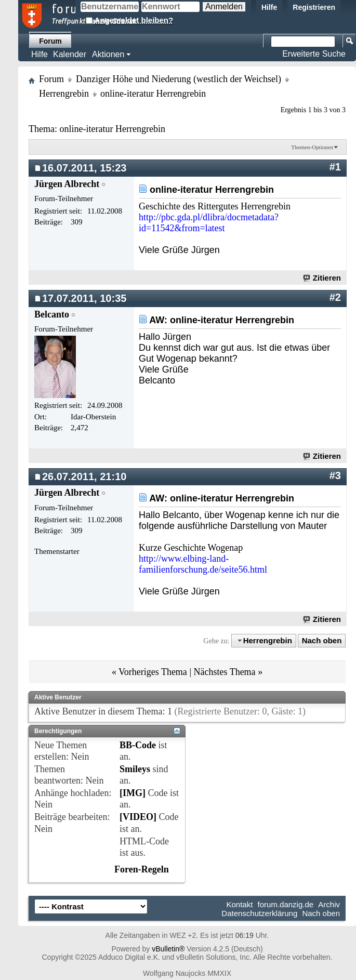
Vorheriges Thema (153, 672)
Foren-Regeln (142, 869)
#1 (335, 167)
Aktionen (108, 54)
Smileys (135, 769)
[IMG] (133, 793)
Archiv (329, 904)
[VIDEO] (138, 817)
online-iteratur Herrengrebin (112, 129)
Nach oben (322, 640)
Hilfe (269, 7)
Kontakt (240, 904)
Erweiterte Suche (314, 54)
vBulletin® (168, 949)
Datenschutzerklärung (259, 913)
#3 (335, 475)
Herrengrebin (64, 94)
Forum (50, 41)
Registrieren (314, 7)
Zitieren (322, 278)
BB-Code (138, 745)
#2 (335, 297)
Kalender (70, 54)
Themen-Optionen (312, 147)
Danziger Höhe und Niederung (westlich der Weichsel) (179, 79)
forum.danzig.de (286, 904)
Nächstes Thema (224, 672)
